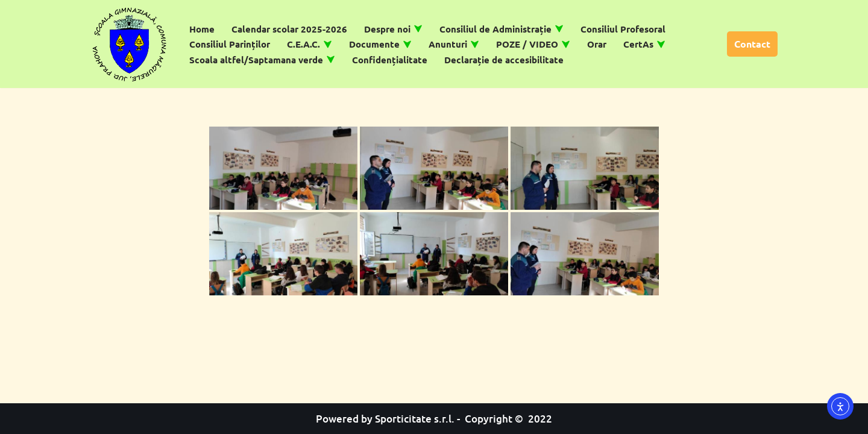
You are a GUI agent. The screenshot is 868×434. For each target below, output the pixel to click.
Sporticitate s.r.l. (415, 419)
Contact (752, 44)
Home (202, 29)
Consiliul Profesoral (623, 29)
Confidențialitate (390, 60)
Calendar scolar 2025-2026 (289, 29)
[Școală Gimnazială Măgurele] (130, 44)
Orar (597, 44)
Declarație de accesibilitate (504, 60)
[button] (418, 29)
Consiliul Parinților (230, 44)
